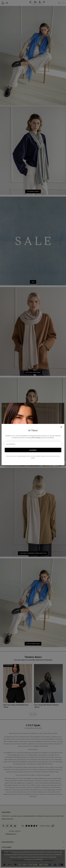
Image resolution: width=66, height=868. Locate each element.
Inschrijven (33, 450)
